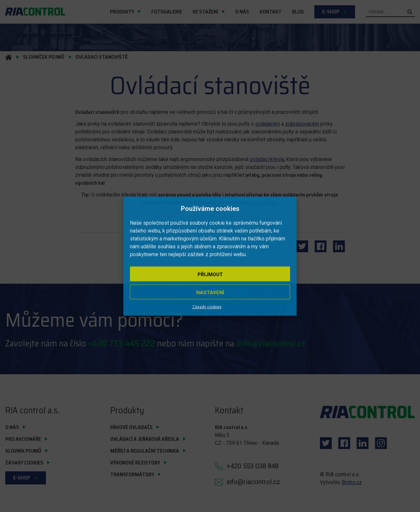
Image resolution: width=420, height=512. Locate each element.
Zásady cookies (207, 307)
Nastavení (210, 292)
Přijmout (210, 274)
